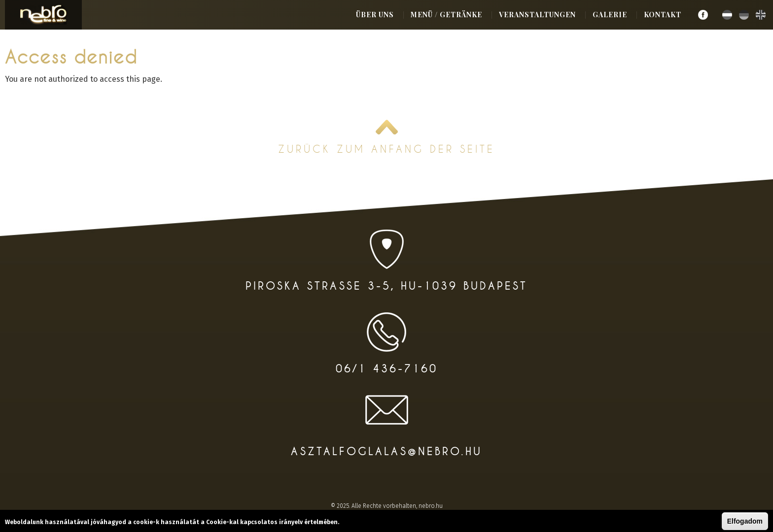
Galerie (610, 15)
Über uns (375, 15)
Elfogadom (745, 521)
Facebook (703, 15)
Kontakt (663, 15)
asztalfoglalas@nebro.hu (386, 451)
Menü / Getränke (446, 15)
